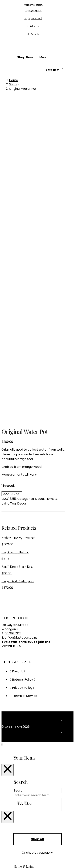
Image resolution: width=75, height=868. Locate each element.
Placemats (22, 646)
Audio (18, 561)
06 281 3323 (13, 318)
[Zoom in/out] (3, 856)
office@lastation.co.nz (21, 322)
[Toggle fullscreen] (7, 856)
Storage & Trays (26, 661)
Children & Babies (27, 599)
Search (19, 475)
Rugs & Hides (23, 656)
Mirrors (19, 637)
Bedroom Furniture (28, 684)
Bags (17, 566)
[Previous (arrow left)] (3, 860)
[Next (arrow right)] (7, 860)
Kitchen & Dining (26, 632)
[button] (33, 26)
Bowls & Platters (26, 590)
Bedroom (20, 575)
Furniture (20, 674)
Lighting (20, 711)
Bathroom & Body (27, 571)
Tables (19, 702)
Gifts (17, 734)
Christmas (21, 604)
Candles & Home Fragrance (34, 594)
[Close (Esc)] (14, 856)
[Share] (11, 856)
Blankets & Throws (27, 580)
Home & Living (24, 551)
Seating (19, 693)
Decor (40, 184)
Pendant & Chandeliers (31, 721)
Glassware (21, 623)
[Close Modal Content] (8, 455)
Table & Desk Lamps (29, 725)
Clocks (19, 609)
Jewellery (21, 627)
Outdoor (20, 688)
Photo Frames (24, 642)
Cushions (20, 613)
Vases (18, 665)
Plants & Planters (26, 651)
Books (18, 585)
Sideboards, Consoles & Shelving (37, 698)
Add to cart (12, 179)
